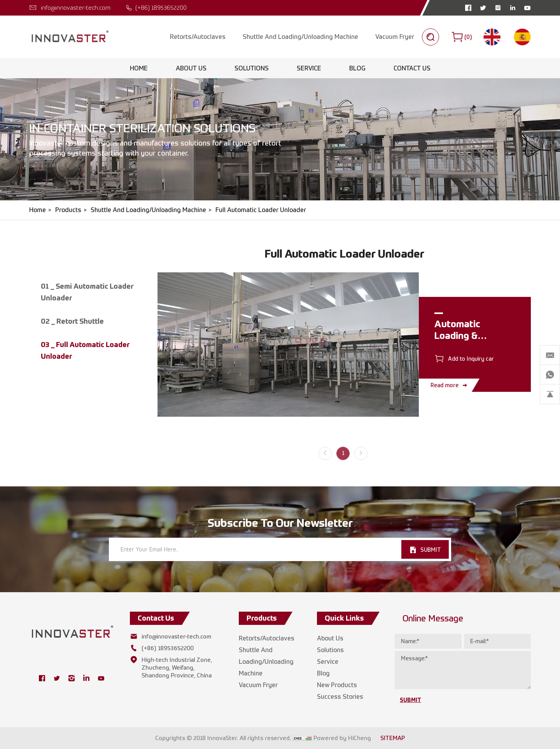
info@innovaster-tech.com (76, 8)
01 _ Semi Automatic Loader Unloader (87, 292)
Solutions (252, 68)
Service (309, 68)
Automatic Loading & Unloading (457, 335)
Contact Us (412, 68)
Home (139, 68)
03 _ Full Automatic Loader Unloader (85, 350)
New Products (337, 685)
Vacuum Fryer (395, 37)
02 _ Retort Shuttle (72, 321)
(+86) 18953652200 (161, 8)
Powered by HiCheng (342, 738)
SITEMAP (393, 738)
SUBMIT (430, 550)
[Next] (361, 458)
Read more (444, 385)
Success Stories (340, 697)
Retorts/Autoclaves (198, 37)
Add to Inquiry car (471, 359)
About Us (191, 68)
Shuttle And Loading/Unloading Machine (300, 37)
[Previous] (325, 458)
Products (68, 210)
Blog (357, 68)
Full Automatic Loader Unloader (261, 210)
